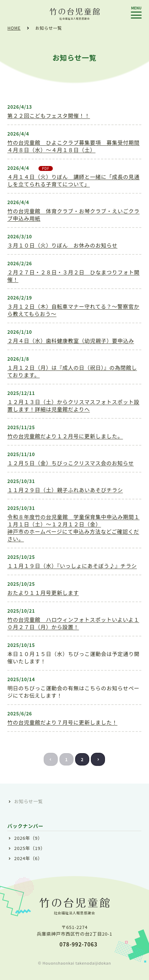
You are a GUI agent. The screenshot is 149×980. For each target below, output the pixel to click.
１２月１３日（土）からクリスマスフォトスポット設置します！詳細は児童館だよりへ (73, 405)
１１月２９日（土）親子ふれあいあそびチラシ (65, 490)
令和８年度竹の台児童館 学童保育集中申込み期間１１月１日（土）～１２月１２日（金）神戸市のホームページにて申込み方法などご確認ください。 (73, 528)
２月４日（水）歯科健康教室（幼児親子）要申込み (71, 341)
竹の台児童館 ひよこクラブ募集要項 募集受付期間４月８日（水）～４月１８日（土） (73, 146)
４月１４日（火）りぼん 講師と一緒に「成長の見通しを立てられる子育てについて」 (73, 180)
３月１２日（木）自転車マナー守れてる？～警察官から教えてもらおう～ (73, 310)
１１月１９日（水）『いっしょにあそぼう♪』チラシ (72, 566)
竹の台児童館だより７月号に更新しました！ (62, 722)
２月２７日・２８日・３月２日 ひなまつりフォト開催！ (73, 276)
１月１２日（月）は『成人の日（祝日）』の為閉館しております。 (72, 371)
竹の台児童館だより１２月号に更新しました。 (65, 436)
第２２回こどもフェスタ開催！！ (49, 116)
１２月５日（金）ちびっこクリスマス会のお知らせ (71, 463)
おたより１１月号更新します (43, 593)
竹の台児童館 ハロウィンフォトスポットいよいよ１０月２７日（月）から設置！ (73, 623)
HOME (14, 28)
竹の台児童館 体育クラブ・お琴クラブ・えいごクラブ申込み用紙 (73, 215)
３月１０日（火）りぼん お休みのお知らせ (62, 245)
